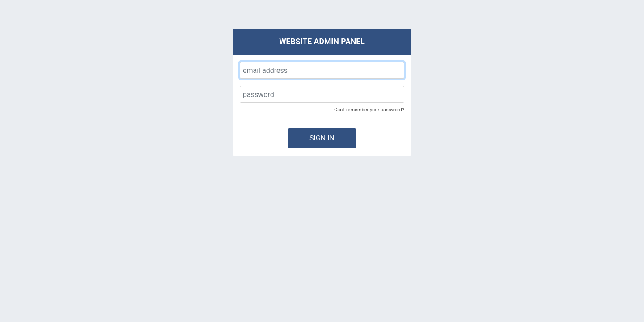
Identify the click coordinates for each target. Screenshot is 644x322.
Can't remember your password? (369, 110)
